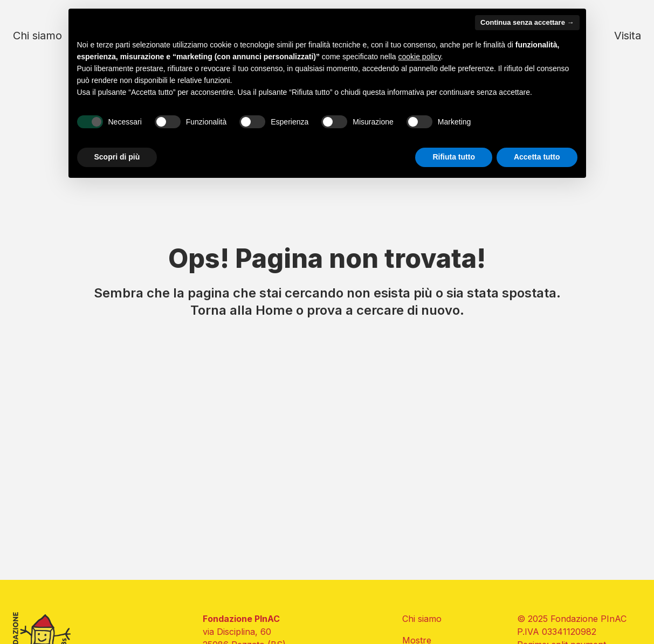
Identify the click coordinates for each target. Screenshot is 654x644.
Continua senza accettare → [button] (527, 22)
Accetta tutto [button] (537, 157)
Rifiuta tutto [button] (454, 157)
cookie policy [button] (419, 57)
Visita (628, 36)
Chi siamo (37, 36)
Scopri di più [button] (117, 157)
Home (274, 310)
